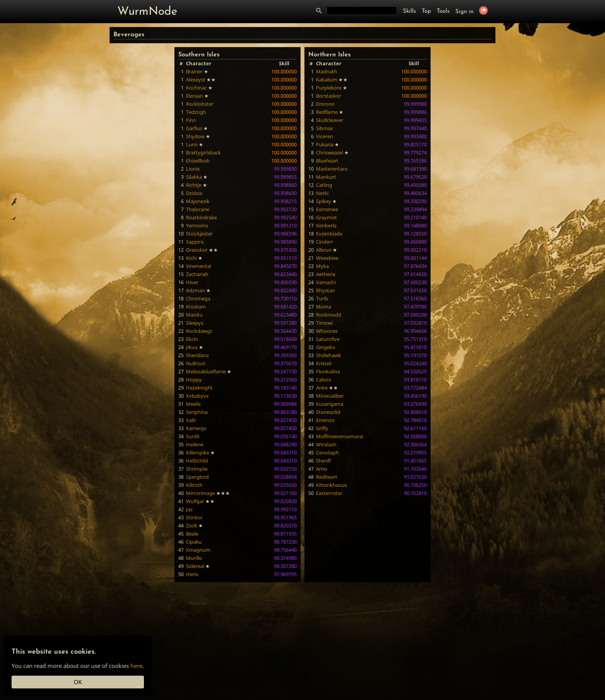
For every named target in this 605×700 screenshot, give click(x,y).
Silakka (194, 177)
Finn (191, 120)
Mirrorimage (200, 493)
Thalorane (198, 209)
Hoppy (194, 380)
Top (426, 11)
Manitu (194, 315)
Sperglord (197, 477)
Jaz (189, 509)
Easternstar (329, 493)
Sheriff (323, 461)
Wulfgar (195, 501)
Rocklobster (200, 104)
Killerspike (198, 453)
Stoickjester (199, 234)
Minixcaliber (330, 396)
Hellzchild (197, 461)
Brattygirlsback (203, 153)
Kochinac (196, 88)
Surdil (193, 436)
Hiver (192, 282)
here (136, 666)
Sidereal (195, 566)
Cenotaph (327, 453)
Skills (409, 11)
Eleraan (194, 96)
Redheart (327, 477)
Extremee (327, 209)
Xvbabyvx (197, 396)
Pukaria (325, 144)
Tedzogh (196, 112)
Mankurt (326, 177)
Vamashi (326, 282)
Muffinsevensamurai (340, 436)
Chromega (198, 298)
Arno (322, 469)
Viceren (324, 136)
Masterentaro (332, 169)
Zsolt (192, 525)
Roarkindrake (201, 217)
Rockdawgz (199, 331)
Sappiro (195, 242)
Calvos (324, 380)
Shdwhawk (329, 355)
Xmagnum (198, 550)
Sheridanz (197, 355)
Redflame (327, 112)
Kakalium (327, 80)
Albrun (324, 250)
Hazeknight (199, 388)
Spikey (324, 201)
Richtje (194, 185)
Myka (322, 266)
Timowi (324, 323)
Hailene (195, 444)
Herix (192, 574)
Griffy (322, 428)
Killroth (194, 485)
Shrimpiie (197, 469)
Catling (324, 185)
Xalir (191, 420)
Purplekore (329, 88)
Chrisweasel (330, 153)
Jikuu (192, 347)
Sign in (464, 12)
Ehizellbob (198, 161)
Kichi (191, 258)
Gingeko (326, 347)
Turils (322, 298)
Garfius (194, 128)
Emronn (325, 104)
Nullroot (196, 363)
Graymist (326, 217)
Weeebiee (327, 258)
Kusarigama (330, 404)
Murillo (194, 558)
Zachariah (197, 274)
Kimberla (326, 225)
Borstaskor (329, 96)
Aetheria (326, 274)
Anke (322, 388)
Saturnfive (328, 339)
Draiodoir (197, 250)
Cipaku (194, 542)
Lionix (193, 169)
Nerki (322, 193)
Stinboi (194, 517)
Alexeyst (196, 80)
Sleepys (195, 323)
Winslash (326, 444)
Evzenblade (329, 234)
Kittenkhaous (331, 485)
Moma (324, 307)
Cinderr (324, 242)
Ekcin (192, 339)
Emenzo (325, 420)
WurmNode (147, 12)
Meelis (193, 404)
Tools (443, 11)
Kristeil (324, 363)
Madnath (327, 71)
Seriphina (197, 412)
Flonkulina (328, 371)
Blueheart (327, 161)
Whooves (327, 331)
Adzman (195, 290)
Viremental (199, 266)
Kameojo (196, 428)
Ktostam (196, 307)
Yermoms (197, 225)
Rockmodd (329, 315)
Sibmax (324, 128)
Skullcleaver (330, 120)
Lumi (192, 144)
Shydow (195, 136)
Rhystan (325, 290)
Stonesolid (328, 412)
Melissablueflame (206, 371)
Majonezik (198, 201)
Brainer (194, 71)
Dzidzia (194, 193)
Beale (192, 534)
